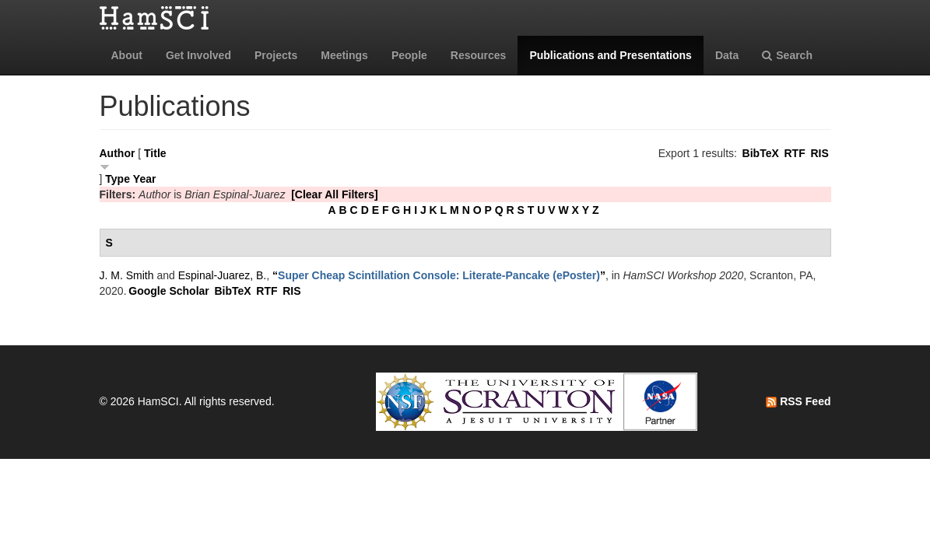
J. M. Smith (127, 275)
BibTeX (761, 153)
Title (155, 153)
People (409, 55)
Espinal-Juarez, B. (223, 275)
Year (145, 179)
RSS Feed (798, 401)
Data (727, 55)
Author (118, 153)
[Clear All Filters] (335, 194)
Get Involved (198, 55)
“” (439, 275)
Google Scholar (168, 291)
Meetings (344, 55)
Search (787, 55)
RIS (819, 153)
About (127, 55)
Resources (479, 55)
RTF (794, 153)
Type (118, 179)
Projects (276, 55)
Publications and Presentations (611, 55)
